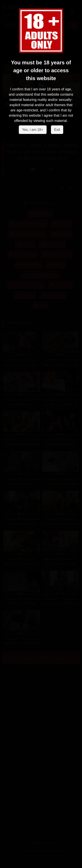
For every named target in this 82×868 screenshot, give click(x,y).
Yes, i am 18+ (33, 130)
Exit (57, 130)
